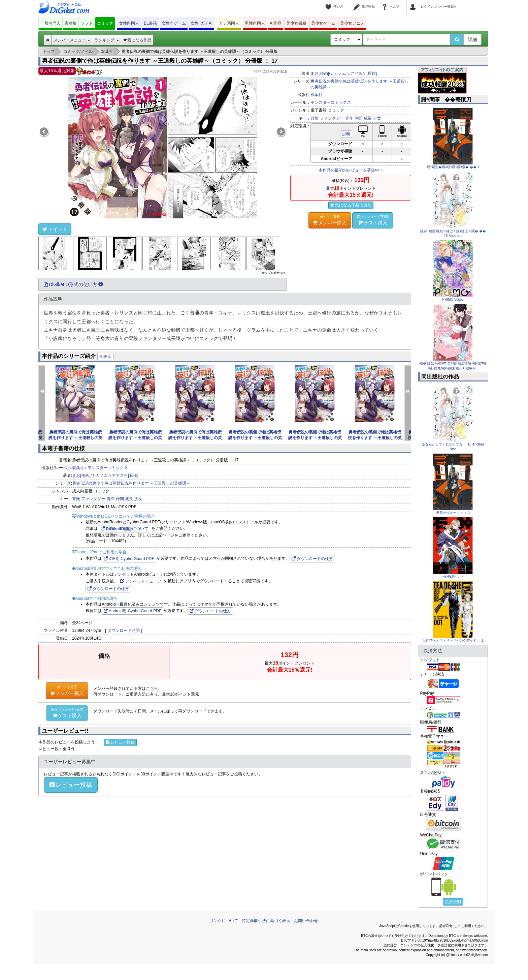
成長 (368, 118)
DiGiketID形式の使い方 (73, 284)
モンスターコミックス (331, 102)
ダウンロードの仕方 (312, 559)
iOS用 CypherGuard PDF (129, 559)
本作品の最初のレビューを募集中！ (351, 170)
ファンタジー (332, 118)
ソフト (87, 23)
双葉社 (317, 95)
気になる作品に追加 (351, 205)
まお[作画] (320, 73)
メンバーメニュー (72, 40)
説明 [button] (346, 134)
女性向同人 (129, 23)
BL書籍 (150, 23)
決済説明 (453, 902)
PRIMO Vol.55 (453, 299)
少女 (377, 118)
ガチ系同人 (229, 23)
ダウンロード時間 (124, 631)
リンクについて (224, 921)
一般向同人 (51, 23)
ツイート (55, 229)
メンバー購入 (330, 220)
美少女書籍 (296, 23)
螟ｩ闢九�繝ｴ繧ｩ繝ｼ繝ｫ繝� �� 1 (453, 167)
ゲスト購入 (373, 220)
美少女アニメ (352, 23)
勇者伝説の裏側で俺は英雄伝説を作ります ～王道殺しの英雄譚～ (75, 438)
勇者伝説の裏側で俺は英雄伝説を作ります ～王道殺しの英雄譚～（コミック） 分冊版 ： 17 (160, 61)
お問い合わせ (306, 921)
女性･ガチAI (202, 23)
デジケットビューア (141, 581)
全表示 (105, 357)
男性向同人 (255, 23)
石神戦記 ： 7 (453, 576)
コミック (105, 23)
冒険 (315, 118)
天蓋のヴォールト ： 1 (453, 513)
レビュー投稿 (120, 742)
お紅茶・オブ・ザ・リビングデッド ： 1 (453, 640)
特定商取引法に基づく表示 (266, 921)
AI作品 (276, 23)
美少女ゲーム (323, 23)
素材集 (71, 23)
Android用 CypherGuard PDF (133, 611)
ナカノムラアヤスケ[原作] (353, 73)
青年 (349, 118)
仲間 (358, 118)
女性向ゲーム (174, 23)
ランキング (107, 40)
